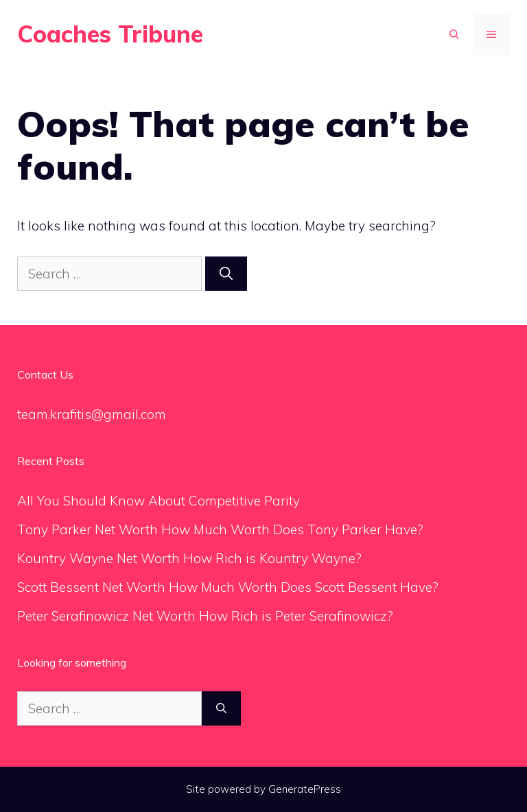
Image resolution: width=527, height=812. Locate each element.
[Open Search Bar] (454, 34)
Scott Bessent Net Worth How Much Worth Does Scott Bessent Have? (228, 587)
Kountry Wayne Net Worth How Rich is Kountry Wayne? (189, 558)
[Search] (226, 274)
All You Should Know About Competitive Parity (160, 501)
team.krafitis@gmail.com (92, 414)
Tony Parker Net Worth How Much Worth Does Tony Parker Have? (220, 529)
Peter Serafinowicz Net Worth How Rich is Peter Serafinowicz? (205, 616)
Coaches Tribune (110, 34)
